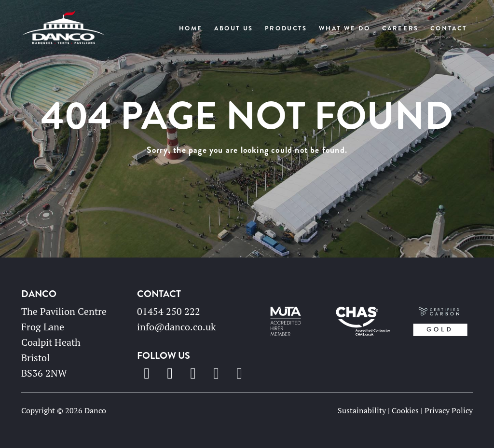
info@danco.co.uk (176, 327)
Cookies (405, 410)
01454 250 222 (169, 311)
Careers (400, 28)
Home (191, 28)
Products (286, 28)
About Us (234, 28)
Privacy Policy (449, 410)
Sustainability (362, 410)
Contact (449, 28)
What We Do (345, 28)
